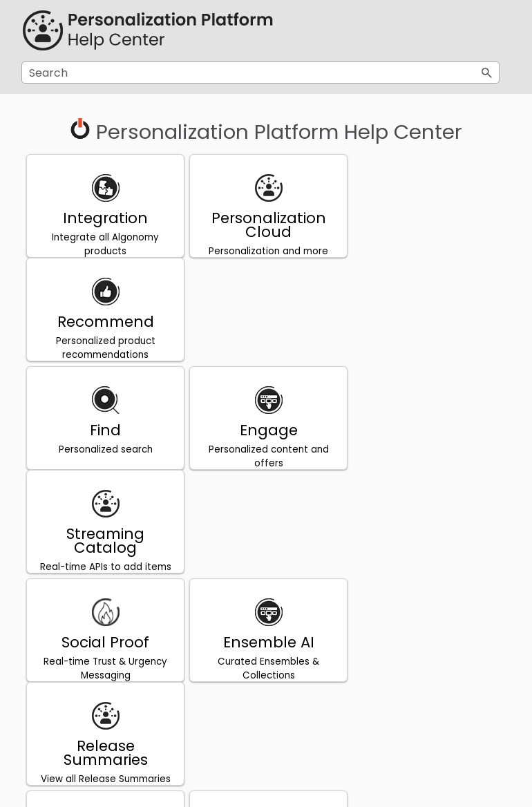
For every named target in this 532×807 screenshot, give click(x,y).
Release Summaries (428, 442)
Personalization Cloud (266, 225)
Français (104, 652)
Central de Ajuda (427, 563)
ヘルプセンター (266, 563)
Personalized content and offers (266, 353)
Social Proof (105, 435)
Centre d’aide (104, 671)
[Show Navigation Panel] (492, 31)
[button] (487, 73)
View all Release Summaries (428, 468)
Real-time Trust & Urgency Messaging (105, 461)
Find (105, 326)
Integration (105, 218)
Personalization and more (266, 251)
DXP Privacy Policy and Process (105, 570)
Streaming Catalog (427, 333)
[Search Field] (260, 73)
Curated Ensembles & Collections (266, 461)
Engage (266, 326)
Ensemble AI (266, 435)
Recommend (428, 218)
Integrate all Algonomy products (105, 244)
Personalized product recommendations (428, 244)
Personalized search (104, 346)
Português (427, 543)
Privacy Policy (105, 543)
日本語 (266, 543)
